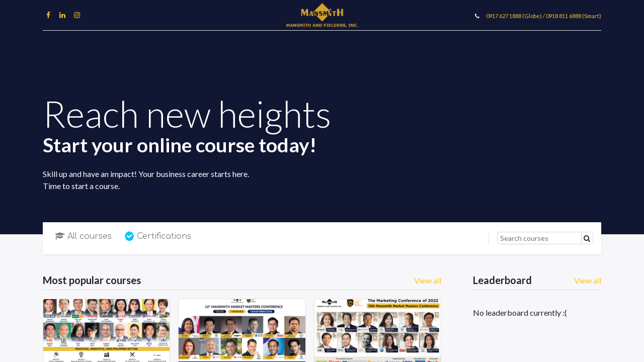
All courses (83, 236)
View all (588, 280)
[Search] (539, 238)
